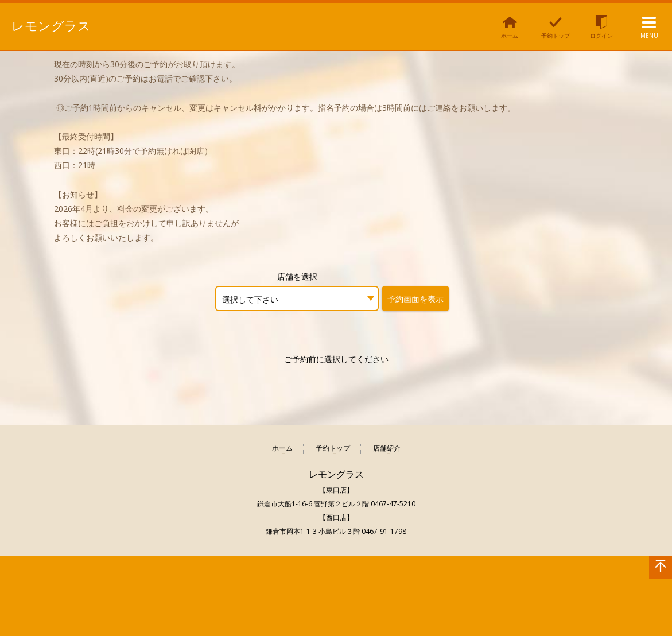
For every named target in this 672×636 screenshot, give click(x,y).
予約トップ (333, 449)
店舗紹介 (387, 449)
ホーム (282, 449)
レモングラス (51, 26)
